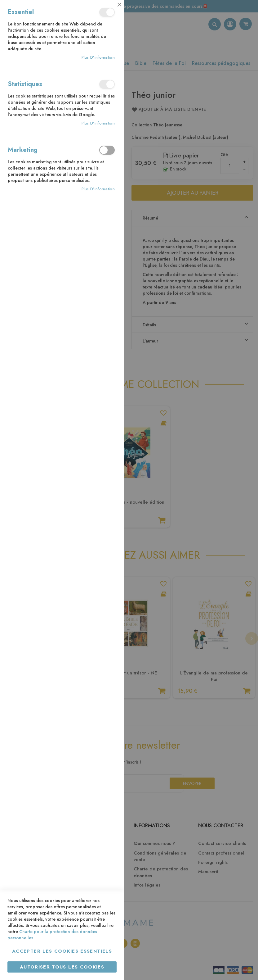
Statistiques (107, 84)
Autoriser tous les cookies (62, 967)
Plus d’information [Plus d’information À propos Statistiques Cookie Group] (98, 123)
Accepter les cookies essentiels (62, 951)
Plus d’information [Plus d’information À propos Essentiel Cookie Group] (98, 58)
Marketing (107, 150)
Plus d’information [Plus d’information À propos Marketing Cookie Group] (98, 189)
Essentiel (107, 12)
